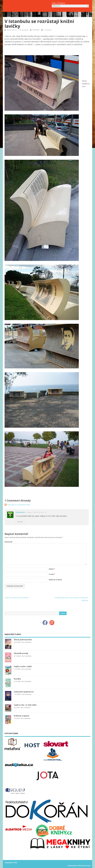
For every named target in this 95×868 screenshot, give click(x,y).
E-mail (52, 574)
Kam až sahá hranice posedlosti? (17, 598)
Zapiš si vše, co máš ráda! (25, 705)
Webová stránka (55, 580)
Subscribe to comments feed (19, 505)
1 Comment (47, 30)
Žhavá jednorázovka (23, 640)
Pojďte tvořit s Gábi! (23, 666)
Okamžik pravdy (21, 653)
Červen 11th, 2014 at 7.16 (36, 512)
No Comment (27, 642)
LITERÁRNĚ (36, 30)
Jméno (52, 569)
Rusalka (17, 679)
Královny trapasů (21, 716)
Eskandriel (20, 512)
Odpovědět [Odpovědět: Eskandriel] (20, 522)
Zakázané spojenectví (24, 692)
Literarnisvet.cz (12, 30)
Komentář (8, 542)
